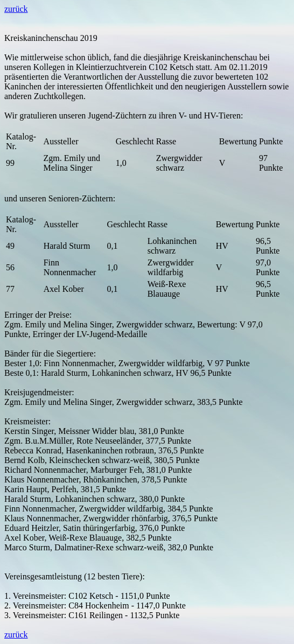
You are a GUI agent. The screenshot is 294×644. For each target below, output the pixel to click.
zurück (16, 9)
